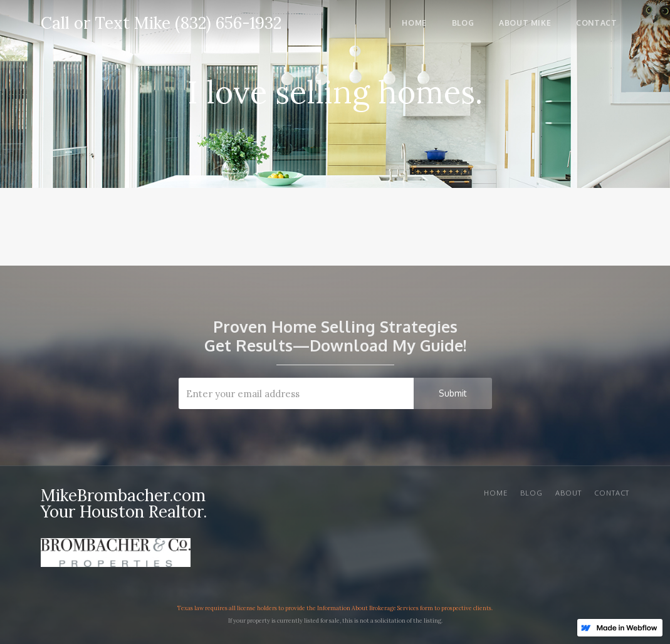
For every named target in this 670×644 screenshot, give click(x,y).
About (568, 493)
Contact (612, 493)
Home (496, 493)
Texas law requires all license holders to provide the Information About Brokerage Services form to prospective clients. (335, 608)
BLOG (531, 493)
